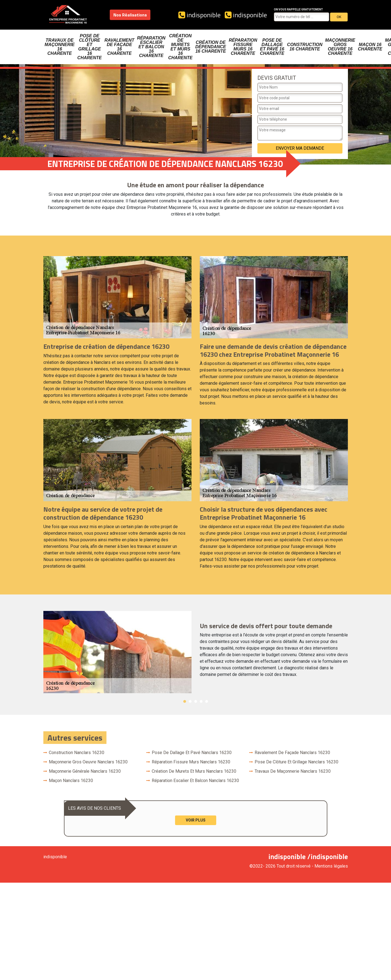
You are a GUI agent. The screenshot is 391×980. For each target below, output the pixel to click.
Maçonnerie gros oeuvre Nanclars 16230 (88, 762)
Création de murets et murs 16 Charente (180, 47)
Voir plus (196, 820)
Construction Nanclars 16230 (77, 753)
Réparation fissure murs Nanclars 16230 (191, 762)
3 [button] (196, 701)
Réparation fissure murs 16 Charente (243, 47)
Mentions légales (331, 866)
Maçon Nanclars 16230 (71, 781)
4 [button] (201, 701)
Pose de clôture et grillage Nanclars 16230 (296, 762)
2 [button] (190, 701)
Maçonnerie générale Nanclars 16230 (85, 771)
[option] (196, 652)
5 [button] (207, 701)
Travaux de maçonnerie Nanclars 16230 (293, 771)
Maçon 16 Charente (370, 47)
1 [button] (185, 701)
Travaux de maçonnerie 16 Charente (60, 47)
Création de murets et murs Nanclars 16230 (194, 771)
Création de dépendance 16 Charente (211, 47)
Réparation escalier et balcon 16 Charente (151, 47)
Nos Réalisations (130, 15)
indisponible (199, 15)
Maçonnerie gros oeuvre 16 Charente (340, 47)
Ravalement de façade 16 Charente (119, 47)
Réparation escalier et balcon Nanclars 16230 (195, 781)
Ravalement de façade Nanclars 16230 (292, 753)
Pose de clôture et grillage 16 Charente (90, 47)
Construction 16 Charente (305, 47)
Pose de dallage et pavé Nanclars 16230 (192, 753)
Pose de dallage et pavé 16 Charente (272, 47)
